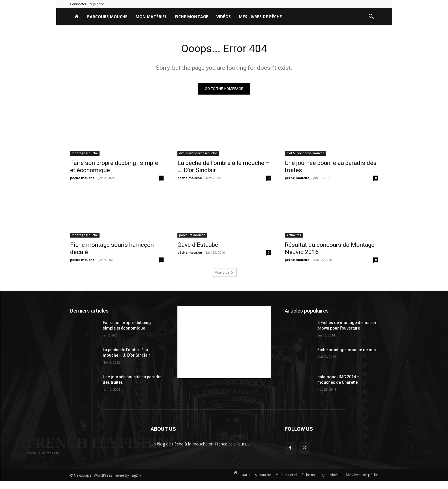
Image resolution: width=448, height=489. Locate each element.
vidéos (224, 17)
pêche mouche (82, 179)
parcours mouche (107, 17)
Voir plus (224, 273)
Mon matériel (151, 17)
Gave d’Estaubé (198, 246)
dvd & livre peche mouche (198, 154)
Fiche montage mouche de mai (347, 351)
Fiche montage (192, 17)
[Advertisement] (224, 343)
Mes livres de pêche (260, 17)
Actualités (294, 236)
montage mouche (85, 154)
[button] (371, 17)
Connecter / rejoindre (87, 4)
